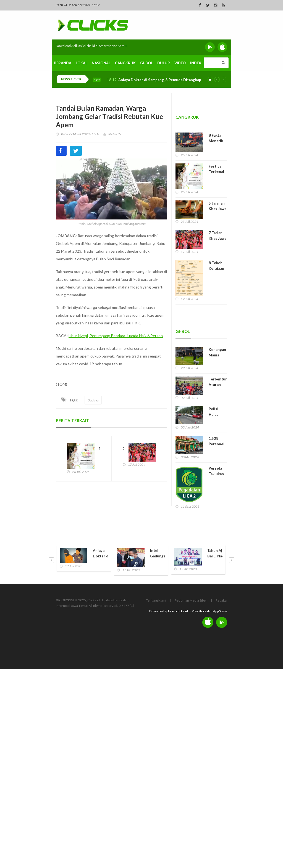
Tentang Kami (156, 600)
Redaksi (221, 600)
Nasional (101, 63)
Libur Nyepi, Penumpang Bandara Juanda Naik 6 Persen (116, 336)
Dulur (164, 63)
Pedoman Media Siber (191, 600)
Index (196, 63)
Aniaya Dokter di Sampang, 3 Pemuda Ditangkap (160, 80)
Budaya (93, 400)
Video (180, 63)
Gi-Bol (146, 63)
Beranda (63, 63)
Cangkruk (125, 63)
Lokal (82, 63)
